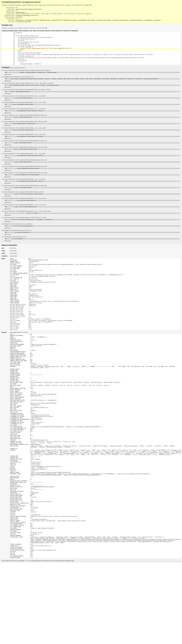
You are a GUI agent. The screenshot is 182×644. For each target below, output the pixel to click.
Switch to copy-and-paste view (17, 73)
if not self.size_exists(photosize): (94, 239)
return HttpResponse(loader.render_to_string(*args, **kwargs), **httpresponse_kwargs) (93, 91)
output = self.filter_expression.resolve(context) (93, 206)
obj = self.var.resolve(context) (94, 213)
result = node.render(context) (93, 125)
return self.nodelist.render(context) (94, 112)
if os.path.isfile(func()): (94, 246)
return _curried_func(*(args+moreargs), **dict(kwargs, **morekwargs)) (93, 233)
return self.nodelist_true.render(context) (94, 186)
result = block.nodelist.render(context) (93, 159)
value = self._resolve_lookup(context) (94, 219)
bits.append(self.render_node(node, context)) (94, 118)
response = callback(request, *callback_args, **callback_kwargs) (94, 78)
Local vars (8, 80)
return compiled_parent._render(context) (94, 132)
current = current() (94, 226)
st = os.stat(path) (93, 253)
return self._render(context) (94, 105)
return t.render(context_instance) (94, 98)
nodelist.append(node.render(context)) (94, 179)
